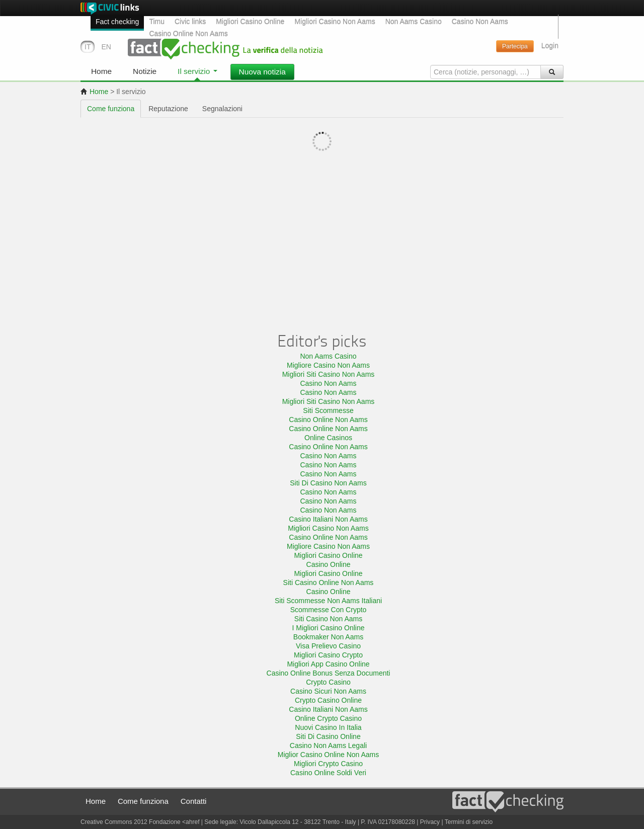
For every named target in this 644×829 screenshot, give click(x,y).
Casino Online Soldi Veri (328, 773)
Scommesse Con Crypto (329, 610)
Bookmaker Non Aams (328, 637)
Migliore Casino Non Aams (328, 365)
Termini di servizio (469, 822)
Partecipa (515, 46)
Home (94, 92)
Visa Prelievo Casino (328, 646)
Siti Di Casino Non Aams (328, 483)
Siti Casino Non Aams (328, 619)
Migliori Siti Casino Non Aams (329, 374)
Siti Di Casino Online (328, 736)
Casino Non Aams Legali (328, 745)
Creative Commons (107, 822)
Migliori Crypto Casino (328, 764)
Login (550, 46)
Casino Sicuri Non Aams (328, 691)
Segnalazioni (222, 109)
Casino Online (329, 564)
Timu (157, 22)
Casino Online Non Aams (188, 34)
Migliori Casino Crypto (328, 655)
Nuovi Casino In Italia (328, 727)
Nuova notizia (262, 72)
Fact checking (117, 22)
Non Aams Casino (414, 22)
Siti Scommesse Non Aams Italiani (328, 601)
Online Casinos (328, 438)
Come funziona (111, 109)
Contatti (194, 801)
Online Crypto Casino (328, 718)
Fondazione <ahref (174, 822)
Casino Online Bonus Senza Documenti (329, 673)
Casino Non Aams (480, 22)
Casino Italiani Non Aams (328, 519)
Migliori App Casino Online (328, 664)
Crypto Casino (328, 682)
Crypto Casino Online (328, 700)
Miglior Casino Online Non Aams (329, 755)
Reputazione (168, 109)
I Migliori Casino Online (329, 628)
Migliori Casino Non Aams (335, 22)
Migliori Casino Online (250, 22)
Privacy (430, 822)
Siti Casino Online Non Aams (329, 583)
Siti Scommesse (328, 410)
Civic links (190, 22)
